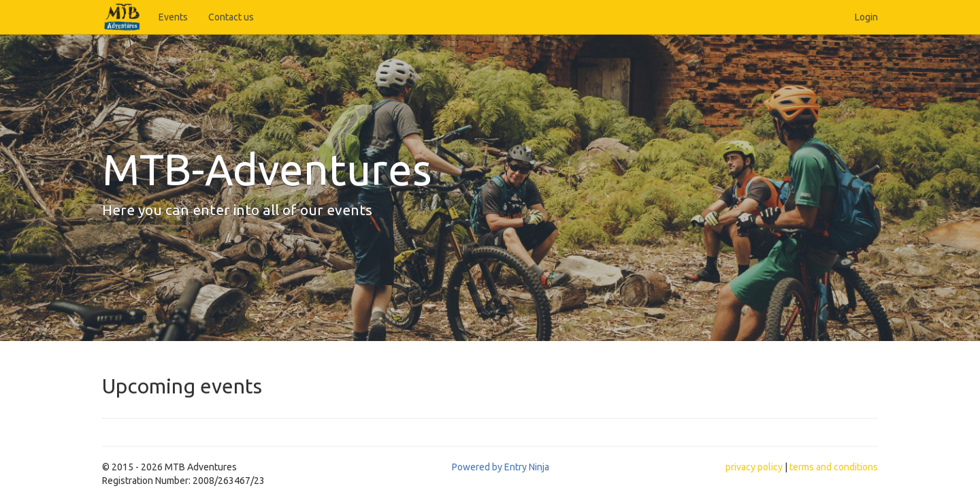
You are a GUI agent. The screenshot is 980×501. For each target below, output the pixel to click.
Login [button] (866, 17)
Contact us (231, 17)
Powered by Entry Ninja (501, 467)
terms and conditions (834, 467)
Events (173, 17)
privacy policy (754, 467)
